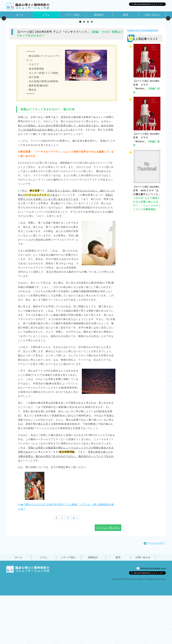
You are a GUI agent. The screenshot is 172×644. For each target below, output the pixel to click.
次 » (75, 566)
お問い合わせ (152, 15)
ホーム (20, 15)
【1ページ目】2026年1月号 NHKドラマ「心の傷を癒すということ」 (147, 246)
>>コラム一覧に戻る (108, 576)
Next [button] (168, 42)
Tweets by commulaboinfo (143, 79)
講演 (126, 15)
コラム (46, 15)
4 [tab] (92, 70)
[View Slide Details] (43, 42)
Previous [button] (4, 42)
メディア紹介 (73, 15)
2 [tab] (84, 70)
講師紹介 (99, 15)
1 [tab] (80, 70)
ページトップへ (154, 591)
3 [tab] (88, 70)
